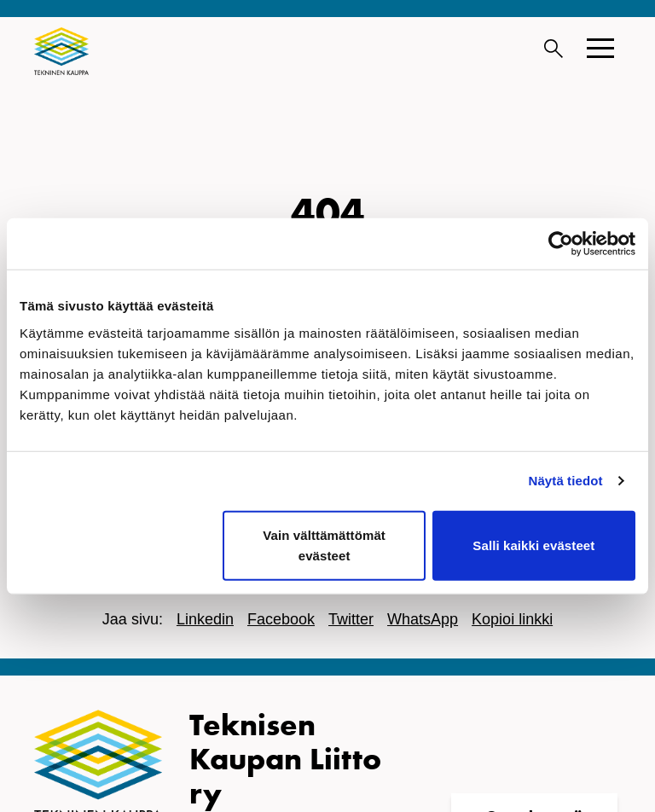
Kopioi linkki (512, 619)
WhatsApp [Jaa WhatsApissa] (423, 619)
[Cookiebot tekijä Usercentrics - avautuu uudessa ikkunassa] (561, 244)
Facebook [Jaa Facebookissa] (281, 619)
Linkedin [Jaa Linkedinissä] (205, 619)
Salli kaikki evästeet (533, 545)
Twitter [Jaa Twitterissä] (351, 619)
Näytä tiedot (566, 481)
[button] (600, 48)
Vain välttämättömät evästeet (324, 545)
